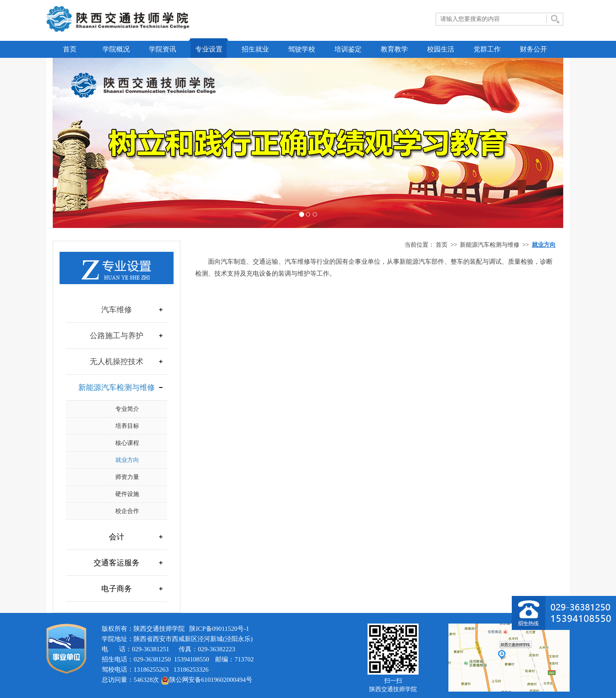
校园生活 (441, 49)
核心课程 (127, 443)
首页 (70, 49)
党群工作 (487, 49)
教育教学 (394, 49)
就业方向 (127, 460)
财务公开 (533, 49)
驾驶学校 (302, 49)
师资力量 (127, 477)
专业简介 (127, 409)
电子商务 (117, 589)
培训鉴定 (348, 49)
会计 (117, 537)
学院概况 (116, 49)
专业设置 (209, 49)
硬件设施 (127, 494)
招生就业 (255, 49)
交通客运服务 (117, 563)
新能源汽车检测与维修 (490, 245)
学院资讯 (163, 49)
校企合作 (127, 511)
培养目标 (127, 426)
